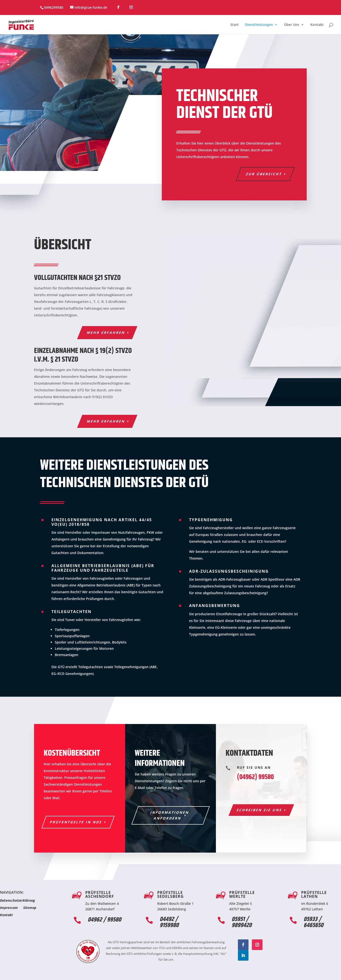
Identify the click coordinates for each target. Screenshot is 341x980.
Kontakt (317, 25)
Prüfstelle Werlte (242, 894)
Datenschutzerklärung (18, 901)
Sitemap (30, 908)
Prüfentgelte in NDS (76, 822)
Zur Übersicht (264, 174)
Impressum (9, 908)
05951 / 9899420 (242, 922)
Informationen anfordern (170, 815)
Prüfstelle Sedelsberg (170, 894)
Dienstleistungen (259, 25)
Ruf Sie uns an (254, 767)
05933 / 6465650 (313, 922)
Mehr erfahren (106, 333)
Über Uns (292, 25)
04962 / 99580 (104, 920)
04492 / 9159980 (169, 922)
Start (234, 25)
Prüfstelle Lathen (314, 894)
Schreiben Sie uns (260, 810)
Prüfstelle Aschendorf (100, 894)
